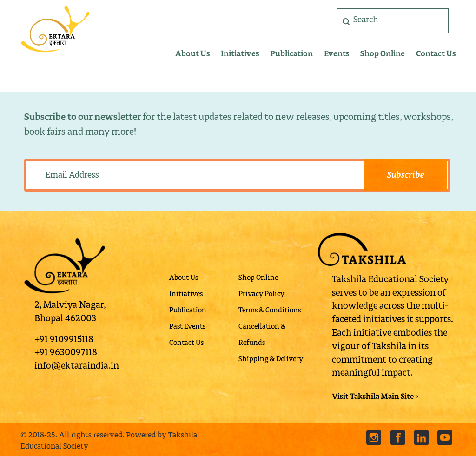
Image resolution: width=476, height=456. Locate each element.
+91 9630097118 (66, 353)
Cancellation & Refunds (262, 335)
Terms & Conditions (270, 311)
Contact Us (436, 54)
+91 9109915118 (64, 340)
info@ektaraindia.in (77, 366)
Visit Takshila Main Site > (375, 397)
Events (337, 54)
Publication (291, 54)
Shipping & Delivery (271, 360)
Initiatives (240, 54)
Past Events (187, 327)
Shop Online (383, 54)
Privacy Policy (261, 294)
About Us (192, 54)
